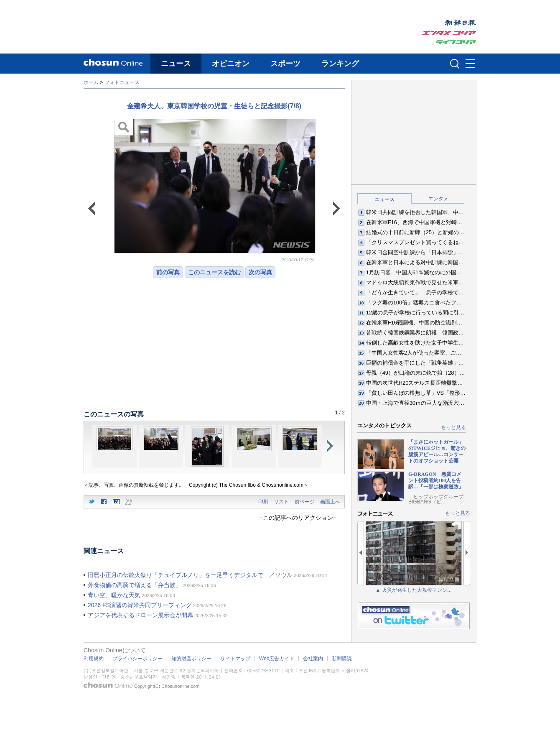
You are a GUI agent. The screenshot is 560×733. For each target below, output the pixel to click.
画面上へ (330, 502)
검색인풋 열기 (455, 64)
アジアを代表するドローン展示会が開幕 (140, 615)
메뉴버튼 (470, 64)
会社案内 (313, 659)
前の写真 (168, 272)
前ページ (305, 502)
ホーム (91, 82)
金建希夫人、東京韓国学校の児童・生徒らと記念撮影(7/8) (214, 106)
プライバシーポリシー (137, 659)
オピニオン (231, 64)
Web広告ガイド (277, 659)
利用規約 (94, 659)
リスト (281, 502)
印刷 (263, 502)
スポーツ (285, 64)
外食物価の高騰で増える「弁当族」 (135, 585)
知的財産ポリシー (191, 659)
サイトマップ (235, 659)
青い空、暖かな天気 (114, 595)
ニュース (176, 64)
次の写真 (260, 272)
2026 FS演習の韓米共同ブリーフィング (140, 605)
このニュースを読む (214, 272)
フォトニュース (122, 82)
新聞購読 (342, 659)
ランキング (340, 64)
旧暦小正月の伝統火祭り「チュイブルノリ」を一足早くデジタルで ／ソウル (190, 575)
